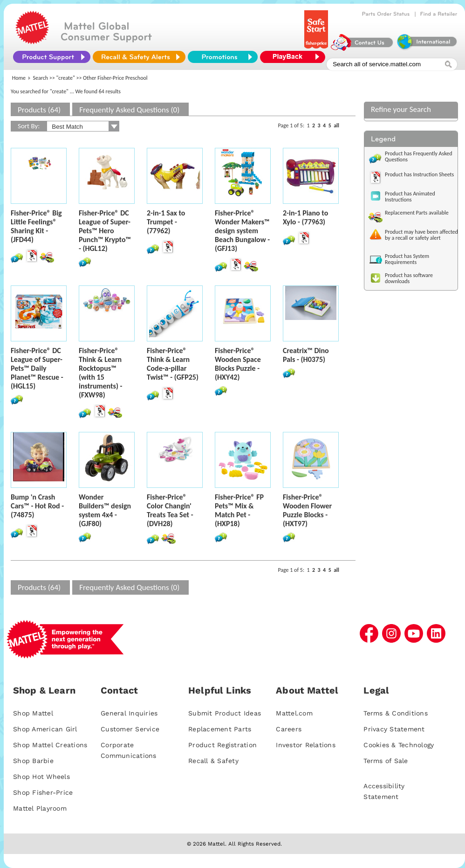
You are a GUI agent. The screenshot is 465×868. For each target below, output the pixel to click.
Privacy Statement (394, 729)
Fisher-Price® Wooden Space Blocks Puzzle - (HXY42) (238, 364)
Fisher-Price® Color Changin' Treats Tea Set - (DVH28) (170, 510)
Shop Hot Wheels (41, 777)
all (336, 125)
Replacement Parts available (417, 213)
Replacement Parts (220, 729)
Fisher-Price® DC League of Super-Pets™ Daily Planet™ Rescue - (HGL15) (37, 368)
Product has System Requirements (407, 259)
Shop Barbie (33, 761)
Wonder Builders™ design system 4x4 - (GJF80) (105, 510)
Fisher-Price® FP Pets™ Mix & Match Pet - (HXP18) (239, 510)
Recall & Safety (213, 761)
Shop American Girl (45, 729)
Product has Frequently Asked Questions (419, 156)
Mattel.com (294, 713)
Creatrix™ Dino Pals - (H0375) (306, 355)
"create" (66, 78)
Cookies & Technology (399, 745)
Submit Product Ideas (225, 713)
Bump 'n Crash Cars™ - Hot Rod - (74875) (37, 506)
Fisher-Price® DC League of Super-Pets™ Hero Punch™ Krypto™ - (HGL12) (105, 231)
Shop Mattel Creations (50, 745)
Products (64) (39, 110)
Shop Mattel (33, 713)
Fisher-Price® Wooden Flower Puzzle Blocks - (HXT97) (307, 510)
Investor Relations (306, 745)
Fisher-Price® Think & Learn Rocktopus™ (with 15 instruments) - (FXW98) (100, 373)
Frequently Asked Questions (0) (129, 110)
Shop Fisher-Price (43, 792)
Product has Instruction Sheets (419, 174)
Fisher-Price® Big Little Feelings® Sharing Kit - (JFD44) (36, 226)
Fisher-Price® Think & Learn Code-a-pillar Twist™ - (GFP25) (173, 364)
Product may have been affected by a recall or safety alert (421, 235)
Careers (289, 729)
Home (19, 78)
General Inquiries (129, 713)
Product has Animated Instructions (410, 197)
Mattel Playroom (40, 808)
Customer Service (130, 729)
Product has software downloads (409, 278)
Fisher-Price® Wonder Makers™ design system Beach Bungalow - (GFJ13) (242, 231)
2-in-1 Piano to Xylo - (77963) (305, 217)
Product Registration (222, 745)
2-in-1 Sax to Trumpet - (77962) (166, 222)
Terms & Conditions (396, 713)
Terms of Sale (386, 761)
